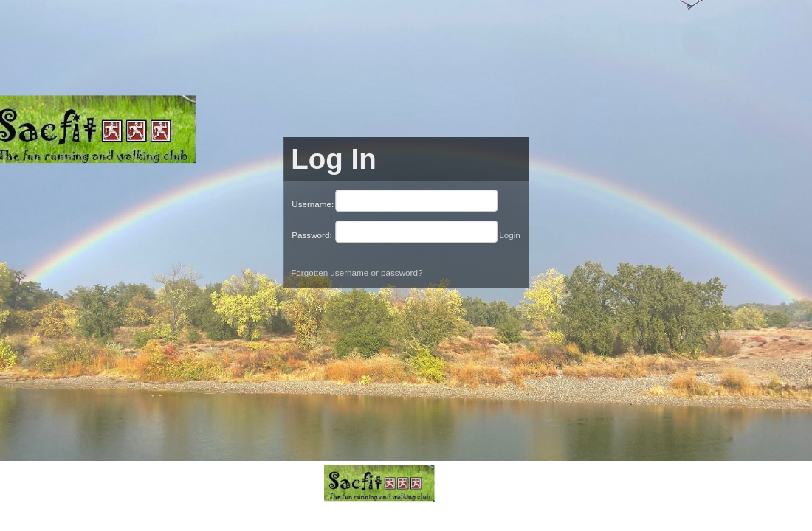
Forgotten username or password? (357, 273)
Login (510, 235)
